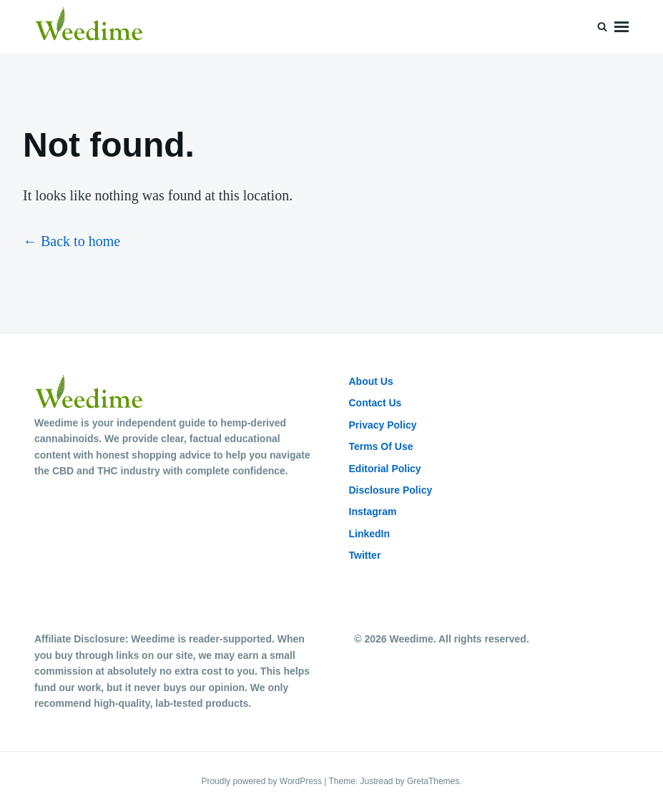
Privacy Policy (383, 425)
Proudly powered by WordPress (262, 781)
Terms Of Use (381, 446)
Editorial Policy (385, 469)
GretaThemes (433, 781)
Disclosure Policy (391, 490)
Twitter (365, 555)
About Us (371, 381)
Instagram (373, 512)
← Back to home (72, 241)
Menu (622, 27)
